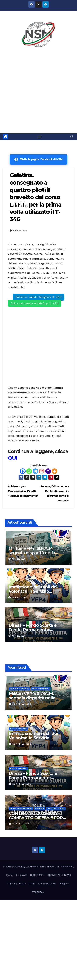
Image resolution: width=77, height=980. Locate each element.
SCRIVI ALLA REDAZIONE (43, 884)
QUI (12, 458)
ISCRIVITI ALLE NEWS (59, 875)
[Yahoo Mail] (48, 471)
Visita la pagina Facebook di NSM (38, 159)
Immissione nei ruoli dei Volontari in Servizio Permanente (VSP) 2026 (33, 591)
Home (9, 875)
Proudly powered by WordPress (21, 867)
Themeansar (67, 867)
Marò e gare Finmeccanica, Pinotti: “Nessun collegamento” (23, 491)
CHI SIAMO (21, 875)
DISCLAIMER (37, 875)
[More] (54, 471)
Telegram (64, 884)
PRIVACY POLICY (17, 884)
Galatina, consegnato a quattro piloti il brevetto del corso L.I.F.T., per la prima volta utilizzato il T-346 (36, 197)
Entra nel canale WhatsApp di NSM (35, 303)
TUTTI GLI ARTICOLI (41, 689)
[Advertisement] (38, 93)
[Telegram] (35, 471)
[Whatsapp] (29, 471)
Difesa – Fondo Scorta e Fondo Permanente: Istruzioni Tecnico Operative (37, 630)
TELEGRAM (39, 892)
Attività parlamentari (21, 809)
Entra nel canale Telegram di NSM (38, 297)
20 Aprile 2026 (22, 704)
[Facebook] (23, 471)
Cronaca (40, 809)
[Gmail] (42, 471)
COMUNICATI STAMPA (19, 689)
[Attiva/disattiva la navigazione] (39, 137)
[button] (72, 137)
